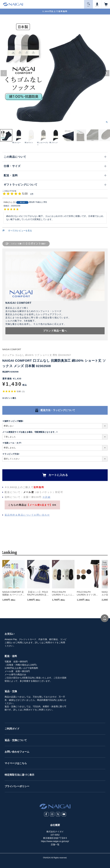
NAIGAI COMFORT (12, 349)
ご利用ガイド (12, 729)
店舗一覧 (55, 844)
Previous (4, 73)
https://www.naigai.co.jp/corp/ (55, 841)
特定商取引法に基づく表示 (19, 775)
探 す (89, 5)
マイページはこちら (16, 763)
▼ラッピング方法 (11, 454)
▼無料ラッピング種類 (13, 421)
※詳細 (46, 497)
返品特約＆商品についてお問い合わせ (27, 515)
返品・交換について (16, 740)
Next (106, 73)
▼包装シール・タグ (12, 443)
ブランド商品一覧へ (55, 331)
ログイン (97, 4)
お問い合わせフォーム (17, 752)
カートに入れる (58, 475)
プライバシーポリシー (17, 786)
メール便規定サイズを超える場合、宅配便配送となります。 (30, 432)
